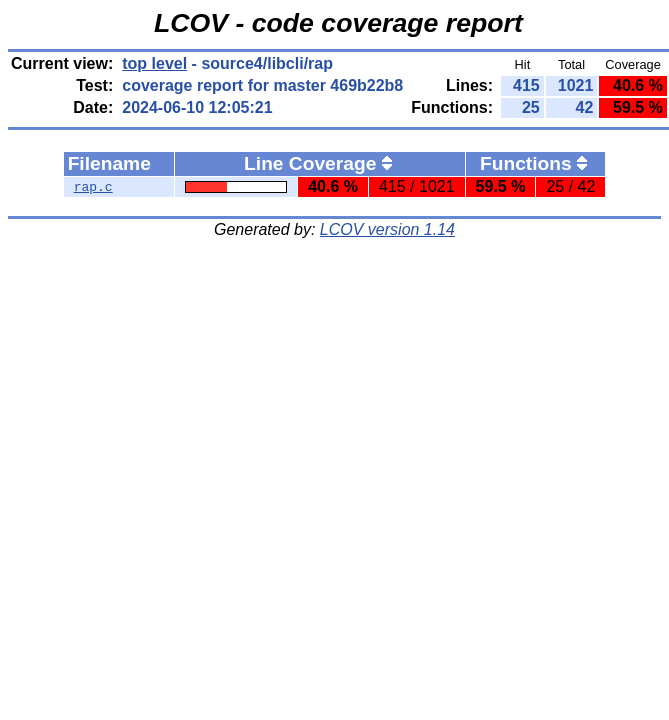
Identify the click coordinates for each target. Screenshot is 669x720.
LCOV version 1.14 (387, 229)
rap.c (93, 187)
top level (154, 63)
